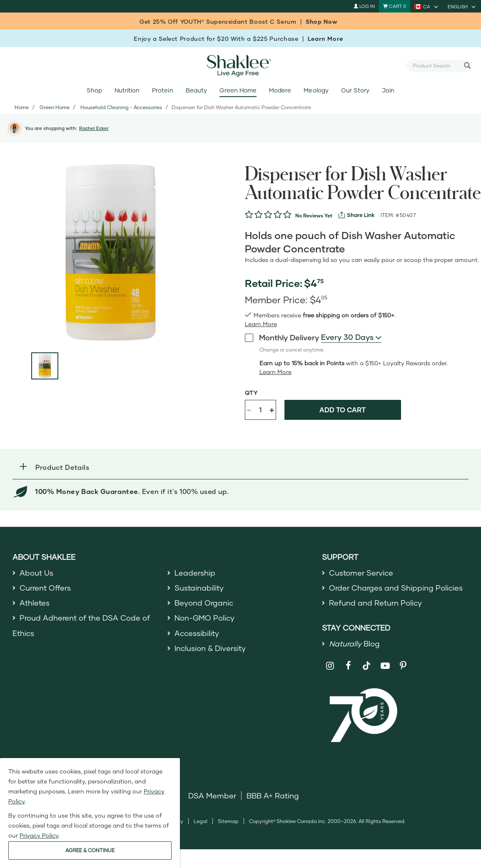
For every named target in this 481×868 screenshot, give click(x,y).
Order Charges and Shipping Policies (396, 588)
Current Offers (45, 588)
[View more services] (356, 215)
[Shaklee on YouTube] (385, 666)
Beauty (196, 90)
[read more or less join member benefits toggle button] (261, 324)
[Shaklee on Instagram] (330, 666)
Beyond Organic (204, 603)
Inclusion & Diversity (210, 648)
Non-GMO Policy (204, 618)
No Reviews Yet (314, 216)
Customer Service (361, 573)
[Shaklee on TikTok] (366, 661)
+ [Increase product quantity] (272, 410)
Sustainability (199, 588)
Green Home (238, 90)
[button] (240, 467)
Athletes (35, 603)
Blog (354, 644)
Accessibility (197, 633)
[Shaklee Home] (241, 66)
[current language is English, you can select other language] (462, 6)
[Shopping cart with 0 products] (395, 6)
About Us (36, 573)
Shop (94, 90)
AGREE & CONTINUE (90, 850)
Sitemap (228, 821)
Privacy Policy (39, 835)
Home (22, 107)
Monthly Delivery (282, 337)
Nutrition (127, 90)
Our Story (355, 90)
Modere (280, 90)
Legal (201, 821)
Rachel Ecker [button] (94, 128)
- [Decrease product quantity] (249, 409)
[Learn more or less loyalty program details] (275, 372)
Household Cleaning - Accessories (121, 107)
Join (388, 90)
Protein (162, 90)
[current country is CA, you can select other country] (427, 6)
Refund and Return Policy (375, 603)
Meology (316, 90)
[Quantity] (260, 410)
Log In (364, 6)
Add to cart (343, 410)
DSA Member (212, 796)
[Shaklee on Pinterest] (403, 666)
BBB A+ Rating (273, 796)
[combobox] (436, 65)
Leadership (195, 573)
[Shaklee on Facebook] (348, 666)
